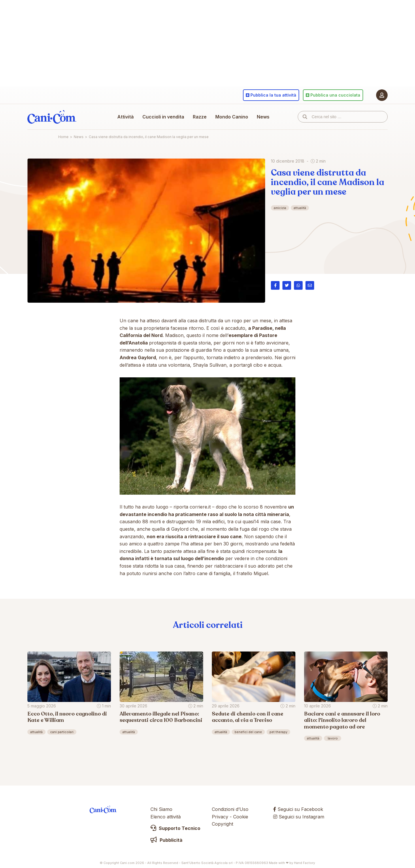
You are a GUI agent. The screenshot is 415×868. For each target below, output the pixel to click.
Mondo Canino (232, 117)
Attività (126, 117)
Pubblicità (166, 840)
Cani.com (52, 117)
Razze (200, 117)
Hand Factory (304, 863)
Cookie (241, 817)
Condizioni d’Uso (230, 809)
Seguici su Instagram (299, 817)
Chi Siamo (161, 809)
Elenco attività (166, 817)
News (263, 117)
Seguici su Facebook (298, 809)
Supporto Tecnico (175, 828)
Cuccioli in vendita (163, 117)
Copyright (222, 824)
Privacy (220, 817)
